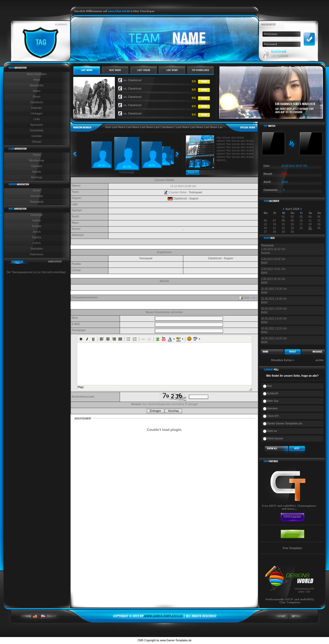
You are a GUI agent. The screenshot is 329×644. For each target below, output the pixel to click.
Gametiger (37, 215)
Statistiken (36, 249)
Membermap (36, 160)
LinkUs (37, 243)
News (37, 80)
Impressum (37, 254)
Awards (37, 172)
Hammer (272, 408)
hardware (175, 127)
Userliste (37, 136)
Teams (37, 155)
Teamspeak (37, 202)
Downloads (37, 130)
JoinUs (37, 232)
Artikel (37, 91)
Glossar (36, 142)
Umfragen (37, 114)
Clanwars (37, 166)
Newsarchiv (37, 85)
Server (37, 190)
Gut (269, 386)
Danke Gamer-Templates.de (285, 423)
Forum (37, 97)
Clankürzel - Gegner (186, 199)
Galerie (36, 221)
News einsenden (37, 74)
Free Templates (292, 548)
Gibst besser (275, 438)
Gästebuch (36, 102)
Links (37, 119)
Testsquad (195, 192)
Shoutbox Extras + (283, 360)
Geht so (272, 431)
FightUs (36, 237)
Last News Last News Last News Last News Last (136, 127)
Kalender (36, 108)
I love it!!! (273, 416)
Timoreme (268, 245)
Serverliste (37, 196)
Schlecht (273, 393)
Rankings (37, 177)
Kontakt (37, 226)
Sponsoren (36, 125)
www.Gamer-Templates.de (176, 640)
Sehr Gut (273, 401)
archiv (319, 360)
